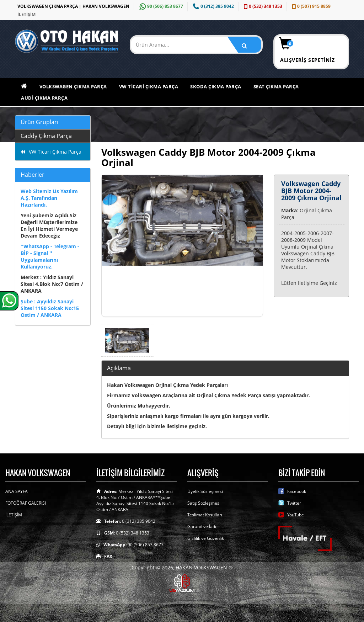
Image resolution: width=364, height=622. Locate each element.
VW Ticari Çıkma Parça (149, 86)
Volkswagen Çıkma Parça (73, 86)
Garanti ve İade (202, 527)
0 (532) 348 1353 (262, 6)
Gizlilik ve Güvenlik (206, 538)
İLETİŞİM (26, 14)
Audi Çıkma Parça (44, 98)
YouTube (296, 515)
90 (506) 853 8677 (160, 6)
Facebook (297, 491)
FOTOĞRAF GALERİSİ (26, 503)
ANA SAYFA (17, 491)
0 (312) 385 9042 (213, 6)
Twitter (294, 503)
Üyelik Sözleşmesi (205, 491)
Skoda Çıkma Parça (216, 86)
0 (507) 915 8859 (311, 6)
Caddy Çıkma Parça (46, 136)
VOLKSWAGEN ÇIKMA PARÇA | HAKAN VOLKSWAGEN (73, 6)
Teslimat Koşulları (205, 515)
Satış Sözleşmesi (204, 503)
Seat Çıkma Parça (276, 86)
